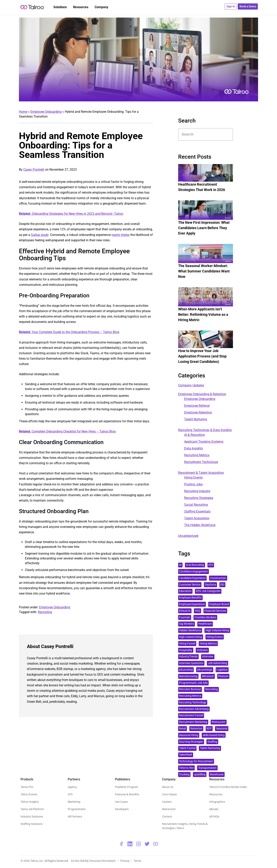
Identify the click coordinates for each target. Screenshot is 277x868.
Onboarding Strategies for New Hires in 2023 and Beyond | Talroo (71, 214)
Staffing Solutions (31, 824)
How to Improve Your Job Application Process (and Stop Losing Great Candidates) (202, 356)
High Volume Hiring (217, 630)
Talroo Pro (27, 787)
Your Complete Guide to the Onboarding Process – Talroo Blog (69, 332)
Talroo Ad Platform (32, 809)
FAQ (197, 611)
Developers (122, 809)
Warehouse (217, 774)
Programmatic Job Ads (193, 683)
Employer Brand (219, 604)
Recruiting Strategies (199, 498)
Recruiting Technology (193, 702)
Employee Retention (198, 412)
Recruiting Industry (197, 491)
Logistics (222, 670)
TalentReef (186, 755)
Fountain (185, 617)
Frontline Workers (205, 617)
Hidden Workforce (190, 630)
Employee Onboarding (46, 112)
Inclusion (202, 650)
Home (23, 112)
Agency (72, 787)
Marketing (74, 802)
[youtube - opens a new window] (156, 844)
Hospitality (186, 650)
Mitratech (208, 676)
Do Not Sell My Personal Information (94, 861)
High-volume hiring (191, 637)
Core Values (169, 794)
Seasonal (222, 729)
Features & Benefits (127, 794)
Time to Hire (186, 768)
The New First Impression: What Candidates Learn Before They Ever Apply (204, 228)
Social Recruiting (196, 505)
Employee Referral (197, 406)
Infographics (217, 802)
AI (180, 565)
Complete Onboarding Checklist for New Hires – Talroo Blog (67, 431)
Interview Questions (191, 663)
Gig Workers (186, 624)
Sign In (231, 6)
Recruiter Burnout (190, 689)
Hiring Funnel (187, 644)
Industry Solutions (32, 817)
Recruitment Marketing (193, 722)
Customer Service (190, 585)
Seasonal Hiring (189, 735)
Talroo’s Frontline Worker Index (228, 787)
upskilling (200, 774)
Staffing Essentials (197, 511)
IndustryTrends (188, 657)
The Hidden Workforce (200, 525)
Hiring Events (193, 478)
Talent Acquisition (197, 518)
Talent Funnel (187, 748)
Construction (218, 578)
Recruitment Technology (201, 462)
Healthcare (205, 624)
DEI (222, 585)
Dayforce (210, 585)
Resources (216, 794)
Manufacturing (188, 676)
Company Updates (191, 385)
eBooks (214, 809)
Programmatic (77, 809)
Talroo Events (29, 794)
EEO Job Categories (208, 591)
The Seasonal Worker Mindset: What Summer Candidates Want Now (204, 271)
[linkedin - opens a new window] (130, 844)
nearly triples (121, 235)
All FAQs (214, 817)
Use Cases (121, 802)
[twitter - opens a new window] (147, 844)
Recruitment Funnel (191, 715)
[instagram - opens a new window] (138, 844)
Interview (208, 657)
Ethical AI (185, 611)
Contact (167, 817)
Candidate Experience (192, 578)
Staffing (212, 742)
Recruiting (45, 612)
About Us (168, 787)
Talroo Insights (30, 802)
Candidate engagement (193, 572)
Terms (138, 861)
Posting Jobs (193, 484)
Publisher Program (127, 787)
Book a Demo (248, 6)
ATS (211, 565)
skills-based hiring (214, 735)
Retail (182, 729)
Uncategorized (188, 536)
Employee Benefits (190, 598)
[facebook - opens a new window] (121, 844)
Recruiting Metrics (197, 455)
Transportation (207, 768)
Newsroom (169, 809)
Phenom (223, 676)
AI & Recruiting (194, 435)
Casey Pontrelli (34, 170)
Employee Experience (192, 604)
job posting (186, 670)
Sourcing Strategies (191, 742)
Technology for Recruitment (196, 761)
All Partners (75, 817)
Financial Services (215, 611)
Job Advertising (218, 663)
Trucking (184, 774)
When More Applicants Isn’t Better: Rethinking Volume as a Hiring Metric (203, 314)
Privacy (125, 861)
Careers (167, 802)
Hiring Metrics (208, 644)
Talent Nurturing (195, 419)
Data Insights (194, 448)
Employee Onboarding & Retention (202, 394)
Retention (196, 729)
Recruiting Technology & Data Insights (205, 430)
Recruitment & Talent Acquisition (201, 473)
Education (185, 591)
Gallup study (40, 235)
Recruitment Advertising (194, 709)
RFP (209, 729)
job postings (205, 670)
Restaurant (219, 722)
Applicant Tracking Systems (204, 442)
